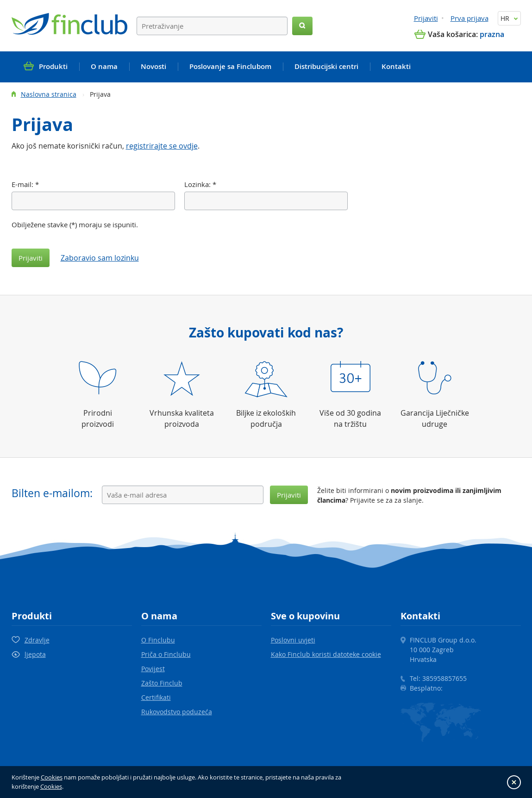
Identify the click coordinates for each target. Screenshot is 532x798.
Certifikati (156, 697)
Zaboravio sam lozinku (100, 258)
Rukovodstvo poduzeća (177, 712)
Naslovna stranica (49, 94)
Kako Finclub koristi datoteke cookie (326, 654)
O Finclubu (158, 640)
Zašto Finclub (162, 683)
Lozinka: (200, 184)
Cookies (52, 777)
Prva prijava (469, 18)
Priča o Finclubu (166, 654)
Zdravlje (37, 640)
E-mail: (25, 184)
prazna (492, 34)
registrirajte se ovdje (162, 146)
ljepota (35, 654)
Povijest (153, 669)
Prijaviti (426, 18)
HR (509, 18)
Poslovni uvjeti (293, 640)
